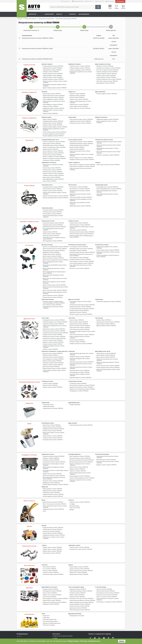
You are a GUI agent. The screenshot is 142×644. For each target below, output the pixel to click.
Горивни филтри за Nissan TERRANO (52, 511)
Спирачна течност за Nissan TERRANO (80, 484)
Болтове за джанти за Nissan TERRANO (107, 93)
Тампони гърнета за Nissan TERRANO (79, 529)
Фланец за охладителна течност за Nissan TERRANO (80, 462)
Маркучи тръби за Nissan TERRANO (52, 347)
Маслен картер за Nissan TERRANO (106, 341)
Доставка (19, 622)
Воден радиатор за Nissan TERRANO (52, 470)
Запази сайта (67, 1)
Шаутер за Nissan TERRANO (50, 368)
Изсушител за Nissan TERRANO (51, 442)
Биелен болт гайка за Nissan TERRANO (80, 312)
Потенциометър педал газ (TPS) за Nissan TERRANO (80, 290)
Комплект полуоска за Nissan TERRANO (53, 168)
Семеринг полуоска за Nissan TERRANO (53, 170)
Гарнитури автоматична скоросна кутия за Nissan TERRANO (109, 139)
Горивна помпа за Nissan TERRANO (79, 214)
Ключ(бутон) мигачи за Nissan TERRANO (80, 249)
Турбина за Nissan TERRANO (50, 341)
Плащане (19, 619)
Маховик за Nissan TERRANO (50, 146)
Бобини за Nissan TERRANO (50, 222)
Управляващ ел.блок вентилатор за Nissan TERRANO (107, 440)
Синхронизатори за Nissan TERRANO (79, 142)
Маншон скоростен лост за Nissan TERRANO (81, 154)
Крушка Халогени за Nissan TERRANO (79, 550)
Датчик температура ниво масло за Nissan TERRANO (54, 257)
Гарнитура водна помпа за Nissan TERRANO (81, 408)
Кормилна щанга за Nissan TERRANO (53, 121)
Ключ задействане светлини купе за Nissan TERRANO (81, 255)
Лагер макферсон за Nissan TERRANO (53, 104)
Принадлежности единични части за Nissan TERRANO (81, 72)
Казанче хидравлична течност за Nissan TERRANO (107, 119)
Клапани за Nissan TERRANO (50, 335)
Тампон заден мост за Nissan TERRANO (80, 107)
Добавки (72, 491)
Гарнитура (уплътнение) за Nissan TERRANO (81, 139)
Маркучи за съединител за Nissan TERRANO (54, 155)
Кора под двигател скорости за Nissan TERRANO (55, 580)
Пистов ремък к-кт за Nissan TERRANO (80, 183)
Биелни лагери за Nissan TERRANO (79, 309)
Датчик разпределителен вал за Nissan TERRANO (56, 251)
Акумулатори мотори (48, 387)
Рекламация (20, 624)
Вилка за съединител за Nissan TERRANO (54, 153)
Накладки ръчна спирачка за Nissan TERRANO (108, 68)
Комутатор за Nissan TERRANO (51, 226)
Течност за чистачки (75, 489)
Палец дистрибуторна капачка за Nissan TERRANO (53, 220)
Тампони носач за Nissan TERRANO (79, 98)
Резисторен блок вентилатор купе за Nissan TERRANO (108, 445)
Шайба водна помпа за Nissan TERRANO (80, 198)
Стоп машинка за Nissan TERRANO (79, 237)
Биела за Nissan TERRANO (77, 307)
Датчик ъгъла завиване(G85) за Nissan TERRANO (56, 237)
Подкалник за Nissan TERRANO (78, 571)
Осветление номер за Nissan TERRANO (53, 555)
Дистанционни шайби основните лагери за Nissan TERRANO (82, 319)
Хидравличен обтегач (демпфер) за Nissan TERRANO (81, 193)
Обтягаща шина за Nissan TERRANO (52, 204)
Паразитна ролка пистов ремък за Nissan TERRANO (80, 187)
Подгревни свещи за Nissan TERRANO (53, 215)
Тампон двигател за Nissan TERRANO (106, 339)
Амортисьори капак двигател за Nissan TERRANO (82, 581)
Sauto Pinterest (108, 619)
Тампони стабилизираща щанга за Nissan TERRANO (80, 101)
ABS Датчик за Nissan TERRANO (105, 66)
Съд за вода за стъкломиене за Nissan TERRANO (109, 583)
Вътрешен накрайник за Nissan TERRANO (54, 131)
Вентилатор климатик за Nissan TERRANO (54, 458)
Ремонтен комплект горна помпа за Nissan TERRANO (80, 165)
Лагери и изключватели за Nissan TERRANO (54, 144)
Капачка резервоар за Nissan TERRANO (80, 585)
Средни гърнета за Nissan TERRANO (52, 531)
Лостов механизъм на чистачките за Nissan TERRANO (107, 580)
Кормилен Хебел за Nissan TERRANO (53, 122)
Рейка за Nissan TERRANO (50, 117)
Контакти (121, 1)
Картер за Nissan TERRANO (104, 307)
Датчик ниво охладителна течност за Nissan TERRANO (54, 270)
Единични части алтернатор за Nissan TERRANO (82, 371)
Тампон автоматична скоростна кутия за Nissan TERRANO (109, 143)
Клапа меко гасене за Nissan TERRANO (53, 343)
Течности (76, 14)
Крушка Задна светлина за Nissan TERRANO (81, 552)
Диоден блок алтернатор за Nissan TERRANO (81, 369)
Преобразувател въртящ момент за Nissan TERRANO (107, 146)
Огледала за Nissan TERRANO (78, 574)
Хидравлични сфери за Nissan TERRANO (53, 107)
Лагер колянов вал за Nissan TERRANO (80, 314)
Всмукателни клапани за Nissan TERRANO (54, 316)
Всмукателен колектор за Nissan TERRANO (54, 323)
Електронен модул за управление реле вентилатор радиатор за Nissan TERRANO (54, 290)
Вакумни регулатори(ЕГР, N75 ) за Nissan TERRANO (107, 238)
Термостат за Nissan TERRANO (78, 453)
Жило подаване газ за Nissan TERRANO (53, 345)
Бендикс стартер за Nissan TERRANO (53, 369)
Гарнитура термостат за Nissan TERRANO (80, 360)
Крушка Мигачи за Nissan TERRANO (79, 555)
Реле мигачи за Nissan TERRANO (78, 240)
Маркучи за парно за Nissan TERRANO (106, 447)
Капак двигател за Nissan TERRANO (52, 572)
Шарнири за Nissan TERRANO (77, 95)
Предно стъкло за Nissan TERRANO (52, 576)
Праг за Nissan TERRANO (50, 578)
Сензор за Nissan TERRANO (77, 146)
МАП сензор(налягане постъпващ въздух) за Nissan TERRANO (54, 260)
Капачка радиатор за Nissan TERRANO (80, 458)
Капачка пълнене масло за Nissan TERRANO (108, 351)
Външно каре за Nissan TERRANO (52, 163)
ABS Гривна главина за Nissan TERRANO (107, 81)
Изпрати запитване (79, 1)
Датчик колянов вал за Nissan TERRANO (53, 248)
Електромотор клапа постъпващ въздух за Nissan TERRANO (56, 453)
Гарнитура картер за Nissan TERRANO (79, 355)
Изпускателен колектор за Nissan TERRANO (54, 325)
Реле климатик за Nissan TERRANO (52, 292)
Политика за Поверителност (90, 641)
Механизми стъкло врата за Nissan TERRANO (81, 580)
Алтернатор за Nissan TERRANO (78, 366)
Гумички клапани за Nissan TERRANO (53, 330)
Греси (44, 492)
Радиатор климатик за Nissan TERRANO (53, 476)
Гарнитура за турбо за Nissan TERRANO (53, 348)
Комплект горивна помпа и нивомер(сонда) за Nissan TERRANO (81, 227)
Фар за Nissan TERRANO (49, 548)
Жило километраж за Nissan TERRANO (80, 590)
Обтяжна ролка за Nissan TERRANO (52, 183)
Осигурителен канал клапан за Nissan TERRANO (55, 319)
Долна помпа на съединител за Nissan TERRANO (82, 161)
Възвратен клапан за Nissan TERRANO (53, 463)
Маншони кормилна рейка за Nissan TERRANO (55, 124)
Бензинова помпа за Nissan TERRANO (53, 422)
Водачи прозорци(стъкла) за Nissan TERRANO (81, 583)
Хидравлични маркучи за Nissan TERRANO (107, 117)
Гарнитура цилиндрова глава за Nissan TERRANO (82, 344)
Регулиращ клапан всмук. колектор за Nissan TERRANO (108, 243)
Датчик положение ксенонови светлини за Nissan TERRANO (55, 275)
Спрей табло (46, 598)
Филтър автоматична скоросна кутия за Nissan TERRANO (108, 149)
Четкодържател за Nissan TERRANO (79, 373)
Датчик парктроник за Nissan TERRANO (53, 283)
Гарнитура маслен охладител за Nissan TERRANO (82, 358)
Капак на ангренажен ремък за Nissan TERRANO (55, 192)
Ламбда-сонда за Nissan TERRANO (52, 244)
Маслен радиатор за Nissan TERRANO (53, 478)
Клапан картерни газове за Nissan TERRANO (108, 353)
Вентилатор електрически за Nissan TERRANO (82, 442)
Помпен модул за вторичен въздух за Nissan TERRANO (54, 356)
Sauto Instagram (113, 619)
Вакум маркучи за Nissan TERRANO (106, 82)
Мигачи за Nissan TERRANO (50, 552)
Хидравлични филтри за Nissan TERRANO (54, 516)
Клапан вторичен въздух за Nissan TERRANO (54, 129)
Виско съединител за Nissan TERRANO (80, 439)
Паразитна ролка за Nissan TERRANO (53, 185)
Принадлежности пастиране (77, 596)
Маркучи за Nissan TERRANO (77, 451)
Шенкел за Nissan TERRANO (50, 111)
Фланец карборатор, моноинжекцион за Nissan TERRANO (82, 218)
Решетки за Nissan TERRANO (77, 578)
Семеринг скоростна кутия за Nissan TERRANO (82, 156)
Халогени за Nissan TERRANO (51, 554)
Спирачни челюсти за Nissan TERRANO (80, 66)
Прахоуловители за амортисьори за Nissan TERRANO (54, 101)
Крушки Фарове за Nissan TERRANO (79, 548)
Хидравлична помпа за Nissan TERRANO (80, 119)
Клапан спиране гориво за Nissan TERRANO (108, 240)
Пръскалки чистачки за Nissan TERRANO (107, 576)
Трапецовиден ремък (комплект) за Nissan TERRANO (107, 189)
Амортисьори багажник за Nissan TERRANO (81, 572)
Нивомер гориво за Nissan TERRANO (79, 298)
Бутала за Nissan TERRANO (77, 325)
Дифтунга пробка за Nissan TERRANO (106, 312)
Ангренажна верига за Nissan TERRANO (53, 202)
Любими (117, 9)
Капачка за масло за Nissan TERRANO (80, 587)
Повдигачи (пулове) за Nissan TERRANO (53, 311)
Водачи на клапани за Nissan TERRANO (53, 328)
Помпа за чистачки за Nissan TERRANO (107, 578)
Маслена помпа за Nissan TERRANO (52, 413)
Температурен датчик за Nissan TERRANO (54, 240)
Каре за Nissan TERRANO (50, 175)
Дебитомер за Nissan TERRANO (51, 242)
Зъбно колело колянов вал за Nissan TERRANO (82, 321)
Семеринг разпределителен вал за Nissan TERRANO (54, 333)
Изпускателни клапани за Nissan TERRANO (54, 318)
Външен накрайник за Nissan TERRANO (53, 133)
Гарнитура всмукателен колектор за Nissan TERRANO (81, 349)
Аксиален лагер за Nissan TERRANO (52, 151)
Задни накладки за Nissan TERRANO (52, 75)
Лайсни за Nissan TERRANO (77, 576)
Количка (123, 9)
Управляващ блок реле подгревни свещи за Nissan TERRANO (54, 229)
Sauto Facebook (90, 619)
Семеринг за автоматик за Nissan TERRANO (108, 152)
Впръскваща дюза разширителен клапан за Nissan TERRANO (54, 460)
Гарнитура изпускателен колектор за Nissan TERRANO (81, 352)
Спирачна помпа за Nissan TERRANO (106, 75)
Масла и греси (64, 14)
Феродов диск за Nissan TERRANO (52, 141)
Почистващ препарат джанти (50, 602)
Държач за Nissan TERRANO (77, 144)
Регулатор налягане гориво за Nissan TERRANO (82, 222)
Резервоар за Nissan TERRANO (51, 585)
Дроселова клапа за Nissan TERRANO (53, 339)
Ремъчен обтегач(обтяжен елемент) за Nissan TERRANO (55, 187)
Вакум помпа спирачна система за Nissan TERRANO (54, 415)
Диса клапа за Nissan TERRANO (51, 352)
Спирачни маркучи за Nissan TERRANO (107, 73)
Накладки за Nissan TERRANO (51, 72)
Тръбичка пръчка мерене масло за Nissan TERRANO (107, 346)
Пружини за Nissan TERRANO (51, 105)
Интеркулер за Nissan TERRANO (51, 474)
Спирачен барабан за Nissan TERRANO (80, 68)
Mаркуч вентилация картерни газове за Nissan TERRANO (108, 356)
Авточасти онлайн (36, 14)
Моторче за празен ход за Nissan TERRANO (81, 301)
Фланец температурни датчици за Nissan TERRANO (80, 455)
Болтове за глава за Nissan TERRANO (53, 327)
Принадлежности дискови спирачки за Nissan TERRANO (54, 85)
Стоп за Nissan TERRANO (50, 550)
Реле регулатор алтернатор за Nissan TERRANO (82, 368)
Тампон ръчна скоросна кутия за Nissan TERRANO (80, 149)
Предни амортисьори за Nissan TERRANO (54, 95)
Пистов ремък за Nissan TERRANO (79, 181)
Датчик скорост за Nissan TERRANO (52, 246)
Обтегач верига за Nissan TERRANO (52, 206)
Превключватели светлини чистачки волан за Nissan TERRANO (81, 245)
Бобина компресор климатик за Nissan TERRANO (56, 466)
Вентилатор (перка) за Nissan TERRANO (80, 441)
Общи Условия (73, 641)
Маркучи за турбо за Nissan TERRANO (53, 350)
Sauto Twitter (95, 619)
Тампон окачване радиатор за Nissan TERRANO (82, 460)
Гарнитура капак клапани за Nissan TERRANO (81, 346)
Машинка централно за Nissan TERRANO (80, 294)
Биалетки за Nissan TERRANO (77, 93)
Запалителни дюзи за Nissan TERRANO (80, 215)
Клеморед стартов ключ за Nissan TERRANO (81, 239)
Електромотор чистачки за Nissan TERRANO (108, 574)
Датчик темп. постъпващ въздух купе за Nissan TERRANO (55, 267)
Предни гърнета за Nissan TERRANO (52, 529)
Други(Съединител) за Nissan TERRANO (53, 150)
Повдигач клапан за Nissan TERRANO (53, 321)
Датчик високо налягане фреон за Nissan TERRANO (53, 447)
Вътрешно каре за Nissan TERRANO (52, 165)
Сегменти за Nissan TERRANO (77, 327)
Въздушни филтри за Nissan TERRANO (53, 509)
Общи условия (21, 630)
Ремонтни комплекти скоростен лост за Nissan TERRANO (82, 152)
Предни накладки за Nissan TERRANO (53, 73)
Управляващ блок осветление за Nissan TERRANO (53, 295)
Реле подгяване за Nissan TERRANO (79, 247)
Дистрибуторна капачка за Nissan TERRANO (54, 217)
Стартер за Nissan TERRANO (50, 366)
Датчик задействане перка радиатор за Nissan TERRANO (55, 280)
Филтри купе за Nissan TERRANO (51, 513)
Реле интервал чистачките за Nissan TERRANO (82, 251)
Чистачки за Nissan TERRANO (104, 571)
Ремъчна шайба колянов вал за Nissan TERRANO (82, 323)
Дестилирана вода (74, 487)
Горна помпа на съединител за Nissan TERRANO (82, 163)
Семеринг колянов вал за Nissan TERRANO (81, 328)
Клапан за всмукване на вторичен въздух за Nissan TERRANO (108, 246)
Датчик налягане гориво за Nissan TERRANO (54, 273)
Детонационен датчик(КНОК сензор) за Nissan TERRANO (55, 254)
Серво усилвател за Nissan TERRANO (106, 77)
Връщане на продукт (22, 627)
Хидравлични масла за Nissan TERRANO (53, 490)
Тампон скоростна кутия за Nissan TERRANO (108, 161)
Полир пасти (46, 596)
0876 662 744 (100, 1)
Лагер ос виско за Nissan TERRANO (79, 449)
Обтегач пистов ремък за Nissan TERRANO (81, 190)
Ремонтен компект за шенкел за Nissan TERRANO (56, 109)
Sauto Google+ (99, 619)
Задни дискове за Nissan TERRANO (52, 70)
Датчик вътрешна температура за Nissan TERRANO (53, 264)
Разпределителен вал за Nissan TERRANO (54, 307)
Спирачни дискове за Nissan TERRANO (53, 66)
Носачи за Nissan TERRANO (77, 97)
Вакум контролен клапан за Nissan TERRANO (55, 354)
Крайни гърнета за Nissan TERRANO (52, 532)
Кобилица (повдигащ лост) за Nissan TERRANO (55, 309)
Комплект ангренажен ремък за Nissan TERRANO (56, 190)
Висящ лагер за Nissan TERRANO (52, 172)
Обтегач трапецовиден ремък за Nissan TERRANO (106, 186)
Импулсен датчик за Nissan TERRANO (53, 285)
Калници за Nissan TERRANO (50, 571)
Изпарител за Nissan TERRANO (51, 441)
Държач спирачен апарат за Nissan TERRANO (55, 87)
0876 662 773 (91, 1)
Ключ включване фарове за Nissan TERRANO (81, 253)
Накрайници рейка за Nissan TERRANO (53, 119)
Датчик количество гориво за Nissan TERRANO (55, 278)
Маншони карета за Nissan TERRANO (53, 166)
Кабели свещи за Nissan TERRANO (52, 224)
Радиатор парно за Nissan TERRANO (52, 472)
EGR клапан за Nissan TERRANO (78, 221)
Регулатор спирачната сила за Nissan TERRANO (109, 79)
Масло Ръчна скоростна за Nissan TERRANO (54, 485)
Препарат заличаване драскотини (52, 604)
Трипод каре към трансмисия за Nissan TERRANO (56, 161)
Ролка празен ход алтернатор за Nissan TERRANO (80, 196)
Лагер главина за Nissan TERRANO (79, 105)
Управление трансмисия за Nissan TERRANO (81, 141)
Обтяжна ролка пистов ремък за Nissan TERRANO (82, 185)
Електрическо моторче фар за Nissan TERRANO (82, 292)
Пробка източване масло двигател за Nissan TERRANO (108, 349)
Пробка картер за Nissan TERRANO (106, 311)
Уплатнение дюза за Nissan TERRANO (79, 356)
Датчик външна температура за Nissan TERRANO (56, 250)
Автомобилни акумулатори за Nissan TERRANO (109, 289)
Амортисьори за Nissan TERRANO (52, 93)
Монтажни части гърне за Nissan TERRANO (81, 531)
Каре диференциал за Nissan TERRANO (53, 174)
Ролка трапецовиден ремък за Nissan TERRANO (109, 183)
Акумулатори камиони (49, 389)
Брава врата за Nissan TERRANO (78, 299)
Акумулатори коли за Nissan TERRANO (53, 391)
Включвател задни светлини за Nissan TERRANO (82, 242)
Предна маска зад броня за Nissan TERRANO (55, 583)
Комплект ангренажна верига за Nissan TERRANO (56, 208)
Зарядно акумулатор (75, 387)
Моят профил (110, 1)
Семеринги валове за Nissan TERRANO (80, 343)
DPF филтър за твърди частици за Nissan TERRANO (54, 519)
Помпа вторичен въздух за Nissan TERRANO (81, 117)
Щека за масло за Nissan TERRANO (106, 343)
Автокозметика (88, 14)
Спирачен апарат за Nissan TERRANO (53, 77)
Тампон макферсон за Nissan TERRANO (53, 98)
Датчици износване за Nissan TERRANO (53, 79)
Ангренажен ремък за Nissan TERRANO (53, 181)
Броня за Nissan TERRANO (50, 574)
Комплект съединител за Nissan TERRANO (54, 139)
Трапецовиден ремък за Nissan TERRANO (107, 181)
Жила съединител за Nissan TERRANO (53, 148)
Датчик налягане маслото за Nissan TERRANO (55, 239)
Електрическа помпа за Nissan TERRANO (80, 121)
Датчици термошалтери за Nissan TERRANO (81, 444)
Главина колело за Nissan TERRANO (79, 104)
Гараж (110, 9)
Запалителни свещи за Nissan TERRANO (53, 214)
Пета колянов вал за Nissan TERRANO (80, 316)
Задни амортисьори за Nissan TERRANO (53, 97)
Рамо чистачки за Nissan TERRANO (106, 572)
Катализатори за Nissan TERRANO (52, 534)
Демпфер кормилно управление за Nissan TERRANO (54, 127)
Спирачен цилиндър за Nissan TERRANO (107, 72)
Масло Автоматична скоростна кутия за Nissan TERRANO (55, 488)
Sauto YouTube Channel (104, 619)
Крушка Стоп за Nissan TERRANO (78, 554)
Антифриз (72, 485)
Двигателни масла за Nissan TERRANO (53, 484)
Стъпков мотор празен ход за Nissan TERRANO (82, 296)
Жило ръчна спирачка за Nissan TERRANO (107, 70)
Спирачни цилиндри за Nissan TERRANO (80, 70)
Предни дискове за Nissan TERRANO (52, 68)
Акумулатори (51, 14)
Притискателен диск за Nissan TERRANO (53, 142)
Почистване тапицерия (49, 605)
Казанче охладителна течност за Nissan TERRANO (80, 447)
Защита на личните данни (23, 632)
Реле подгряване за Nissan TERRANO (53, 231)
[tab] (71, 42)
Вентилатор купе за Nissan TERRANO (106, 442)
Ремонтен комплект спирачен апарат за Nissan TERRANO (55, 81)
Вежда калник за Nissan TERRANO (52, 581)
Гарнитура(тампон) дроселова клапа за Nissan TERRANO (81, 340)
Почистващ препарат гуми (50, 600)
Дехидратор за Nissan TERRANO (51, 465)
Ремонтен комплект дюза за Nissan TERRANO (81, 224)
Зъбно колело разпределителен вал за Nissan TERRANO (55, 313)
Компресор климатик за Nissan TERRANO (54, 439)
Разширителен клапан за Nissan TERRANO (54, 444)
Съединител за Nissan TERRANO (51, 157)
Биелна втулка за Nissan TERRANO (79, 311)
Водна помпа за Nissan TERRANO (52, 408)
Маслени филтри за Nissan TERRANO (53, 514)
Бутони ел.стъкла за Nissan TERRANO (79, 258)
